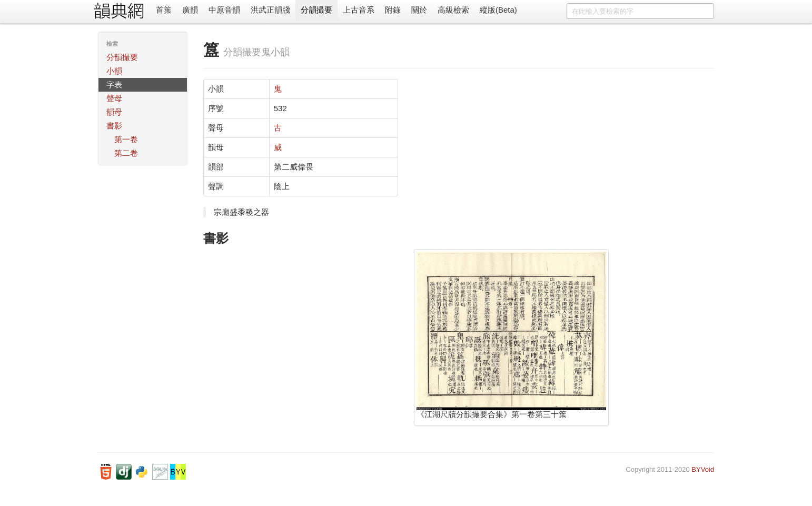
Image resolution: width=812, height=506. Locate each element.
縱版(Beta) (498, 10)
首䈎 (164, 10)
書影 (114, 126)
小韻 (114, 71)
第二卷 (126, 153)
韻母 (114, 112)
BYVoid (703, 469)
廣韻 (190, 10)
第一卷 (126, 139)
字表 (114, 85)
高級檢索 (453, 10)
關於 (419, 10)
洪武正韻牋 (270, 10)
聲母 (114, 98)
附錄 (393, 10)
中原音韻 (224, 10)
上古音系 (359, 10)
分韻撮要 (316, 10)
